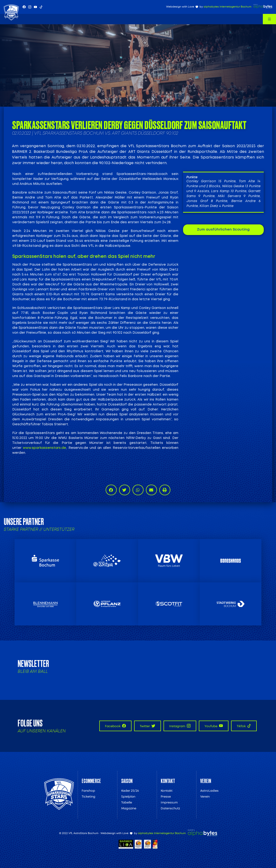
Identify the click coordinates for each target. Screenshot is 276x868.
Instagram (180, 726)
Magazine (129, 808)
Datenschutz (170, 808)
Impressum (169, 802)
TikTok (244, 726)
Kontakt (167, 791)
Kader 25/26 (130, 791)
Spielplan (128, 797)
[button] (111, 490)
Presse (166, 797)
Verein (205, 797)
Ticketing (88, 797)
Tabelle (127, 802)
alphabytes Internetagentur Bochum (227, 7)
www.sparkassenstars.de (44, 448)
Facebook (115, 726)
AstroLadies (209, 791)
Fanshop (88, 791)
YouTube (214, 726)
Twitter (148, 726)
